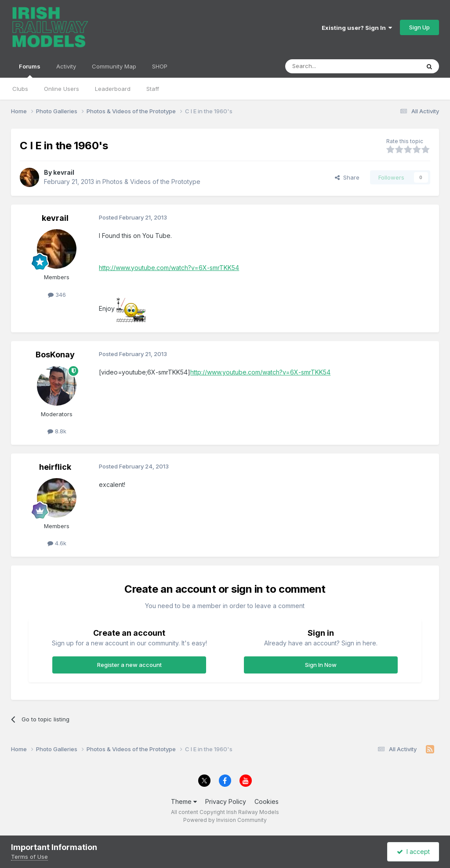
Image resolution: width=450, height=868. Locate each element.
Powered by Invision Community (225, 820)
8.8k (57, 431)
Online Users (62, 89)
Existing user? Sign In (357, 28)
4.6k (57, 543)
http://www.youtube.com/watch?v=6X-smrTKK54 (169, 268)
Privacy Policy (226, 801)
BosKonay (55, 355)
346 (57, 295)
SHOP (160, 66)
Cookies (267, 801)
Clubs (20, 89)
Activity (66, 66)
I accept (413, 852)
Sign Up (419, 27)
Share (347, 177)
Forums (30, 70)
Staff (153, 89)
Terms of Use (29, 857)
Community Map (114, 66)
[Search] (330, 66)
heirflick (55, 467)
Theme (184, 801)
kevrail (64, 172)
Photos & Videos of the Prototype (151, 182)
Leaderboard (113, 89)
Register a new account (129, 665)
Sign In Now (321, 665)
